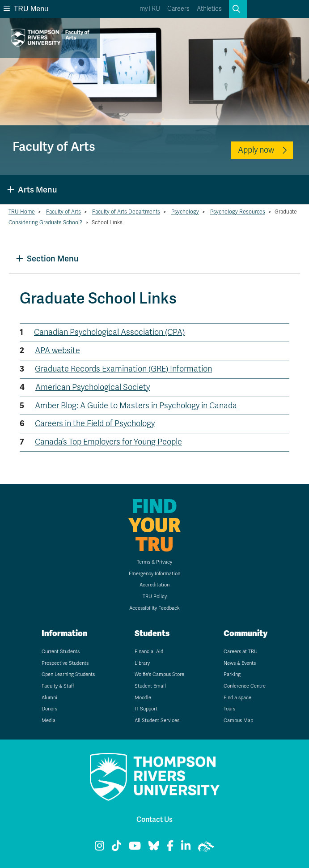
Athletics (209, 9)
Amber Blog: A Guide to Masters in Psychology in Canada (136, 406)
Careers (178, 9)
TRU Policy (155, 596)
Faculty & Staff (58, 686)
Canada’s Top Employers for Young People (108, 442)
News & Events (240, 663)
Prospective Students (65, 663)
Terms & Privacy (154, 562)
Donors (49, 709)
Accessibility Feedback (154, 608)
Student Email (150, 686)
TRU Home (22, 212)
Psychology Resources (238, 212)
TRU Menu (26, 9)
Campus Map (238, 720)
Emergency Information (154, 574)
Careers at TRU (241, 652)
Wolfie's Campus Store (159, 674)
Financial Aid (149, 652)
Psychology (185, 212)
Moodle (143, 698)
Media (49, 720)
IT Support (146, 709)
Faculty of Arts (63, 212)
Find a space (237, 698)
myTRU (150, 9)
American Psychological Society (93, 387)
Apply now (256, 150)
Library (142, 663)
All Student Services (157, 720)
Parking (232, 674)
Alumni (49, 698)
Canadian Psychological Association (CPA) (109, 332)
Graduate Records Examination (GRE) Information (123, 369)
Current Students (61, 652)
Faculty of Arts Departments (126, 212)
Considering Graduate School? (45, 222)
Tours (229, 709)
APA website (57, 351)
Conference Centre (245, 686)
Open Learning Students (68, 674)
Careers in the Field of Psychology (95, 423)
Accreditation (154, 585)
